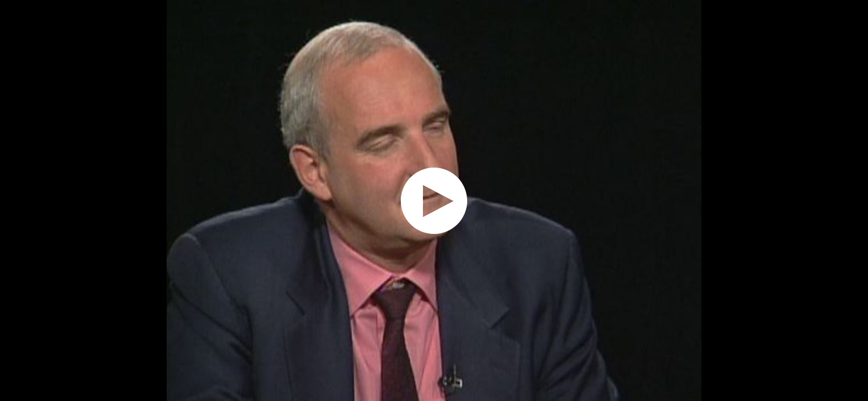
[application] (434, 201)
